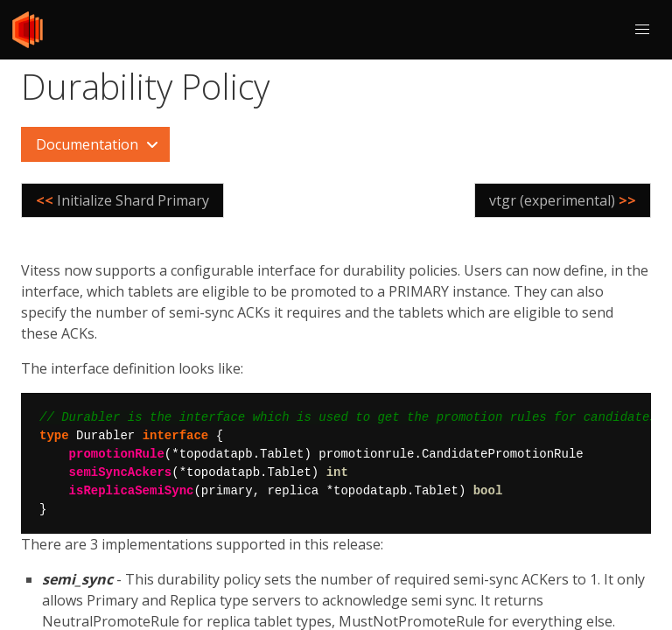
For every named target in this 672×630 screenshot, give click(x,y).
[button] (642, 30)
